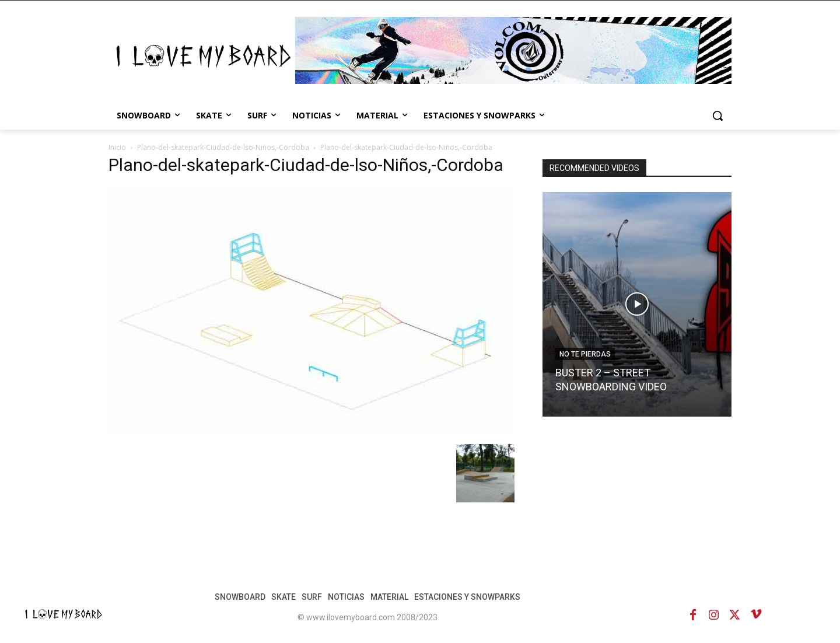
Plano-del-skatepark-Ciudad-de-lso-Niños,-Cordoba (223, 147)
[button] (717, 116)
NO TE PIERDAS (585, 354)
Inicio (117, 147)
